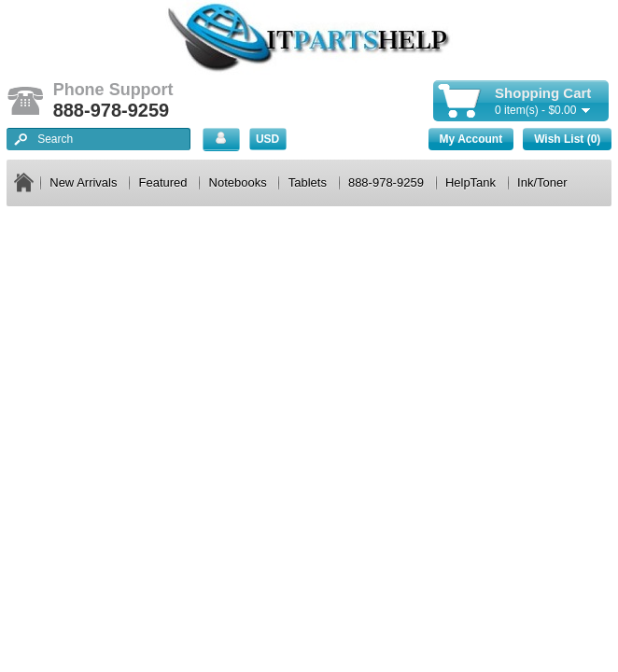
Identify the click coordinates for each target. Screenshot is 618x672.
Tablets (308, 182)
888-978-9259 (386, 182)
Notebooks (238, 182)
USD (267, 139)
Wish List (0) (567, 139)
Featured (163, 182)
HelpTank (471, 182)
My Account (471, 139)
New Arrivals (83, 182)
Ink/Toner (542, 182)
